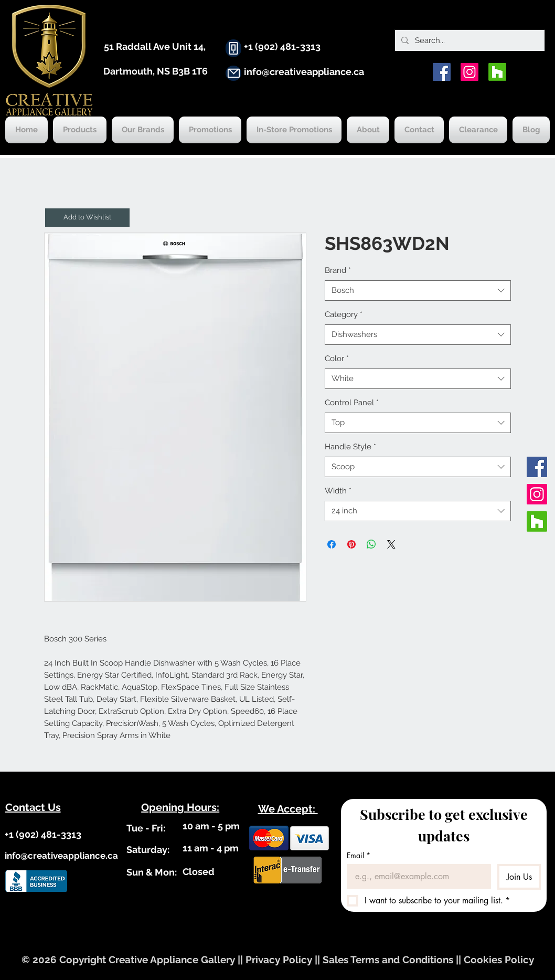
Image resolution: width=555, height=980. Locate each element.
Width (338, 491)
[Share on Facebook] (332, 544)
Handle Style (350, 447)
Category (344, 314)
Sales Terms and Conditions (388, 960)
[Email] (416, 877)
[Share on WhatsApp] (371, 544)
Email (359, 855)
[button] (87, 218)
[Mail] (233, 73)
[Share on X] (391, 544)
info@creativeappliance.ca (304, 72)
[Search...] (469, 40)
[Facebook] (442, 72)
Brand (338, 270)
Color (337, 359)
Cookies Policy (499, 960)
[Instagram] (469, 72)
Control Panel (352, 403)
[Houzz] (497, 72)
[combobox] (418, 291)
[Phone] (233, 48)
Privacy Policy (279, 960)
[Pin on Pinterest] (351, 544)
